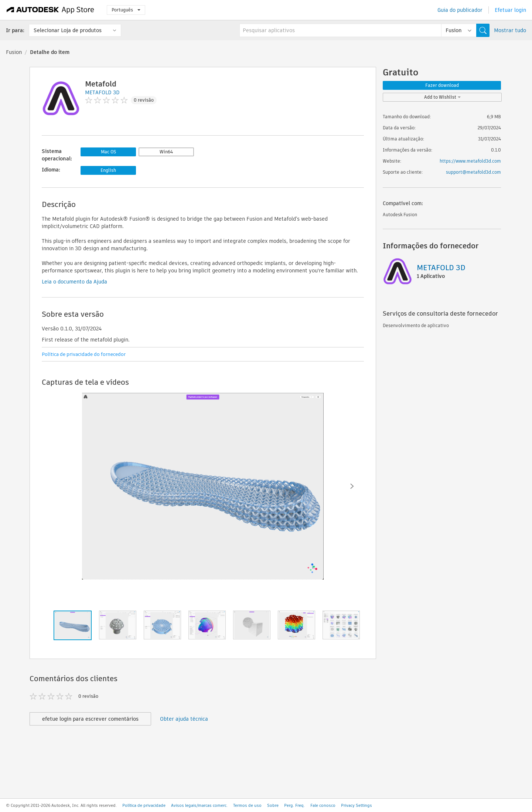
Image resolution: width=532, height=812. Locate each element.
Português (126, 10)
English (108, 170)
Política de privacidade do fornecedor (84, 354)
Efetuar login (510, 10)
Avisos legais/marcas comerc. (199, 805)
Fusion (14, 52)
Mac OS (108, 152)
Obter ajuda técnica (184, 719)
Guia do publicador (460, 10)
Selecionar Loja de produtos (68, 30)
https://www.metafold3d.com (470, 161)
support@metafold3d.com (473, 172)
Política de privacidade (144, 805)
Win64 (166, 152)
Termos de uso (247, 805)
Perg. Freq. (294, 805)
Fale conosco (323, 805)
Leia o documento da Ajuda (74, 282)
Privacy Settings (357, 805)
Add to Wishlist (442, 97)
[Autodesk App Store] (50, 10)
